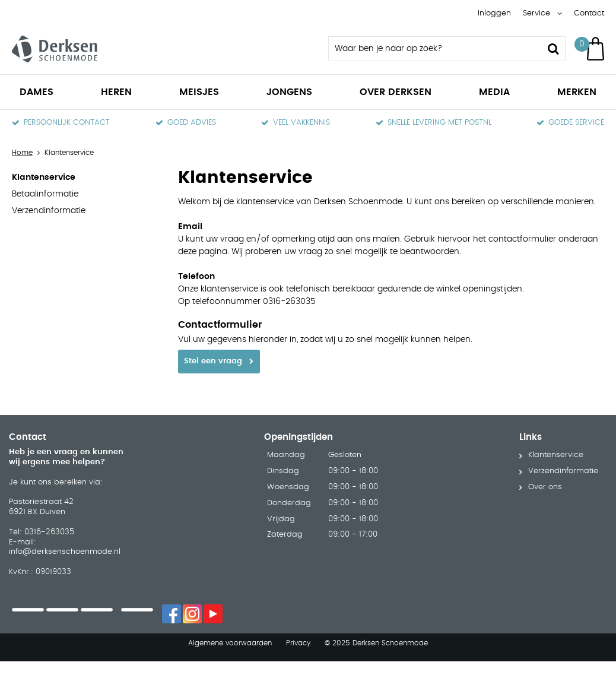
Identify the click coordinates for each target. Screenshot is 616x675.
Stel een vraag (213, 361)
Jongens (289, 92)
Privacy (298, 625)
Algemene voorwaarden (230, 625)
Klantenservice (44, 178)
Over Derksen (396, 92)
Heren (116, 92)
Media (494, 92)
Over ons (545, 469)
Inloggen (494, 13)
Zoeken (553, 49)
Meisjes (199, 92)
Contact (589, 13)
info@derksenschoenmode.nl (65, 534)
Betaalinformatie (45, 194)
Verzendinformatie (49, 211)
